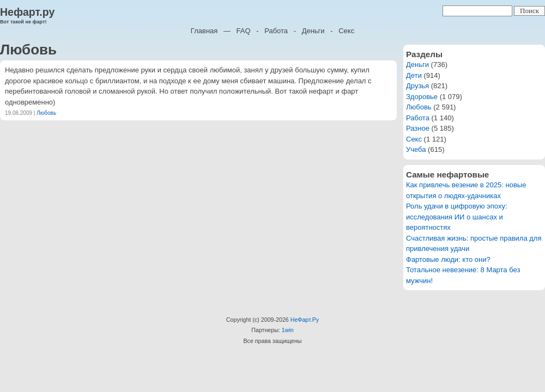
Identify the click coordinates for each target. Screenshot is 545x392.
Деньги (313, 31)
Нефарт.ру (27, 12)
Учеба (416, 149)
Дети (414, 75)
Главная (204, 31)
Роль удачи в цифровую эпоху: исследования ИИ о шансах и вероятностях (457, 217)
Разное (418, 128)
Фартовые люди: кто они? (448, 259)
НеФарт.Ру (305, 320)
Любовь (46, 113)
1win (288, 330)
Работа (276, 31)
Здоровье (422, 97)
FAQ (244, 31)
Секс (346, 31)
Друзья (417, 86)
